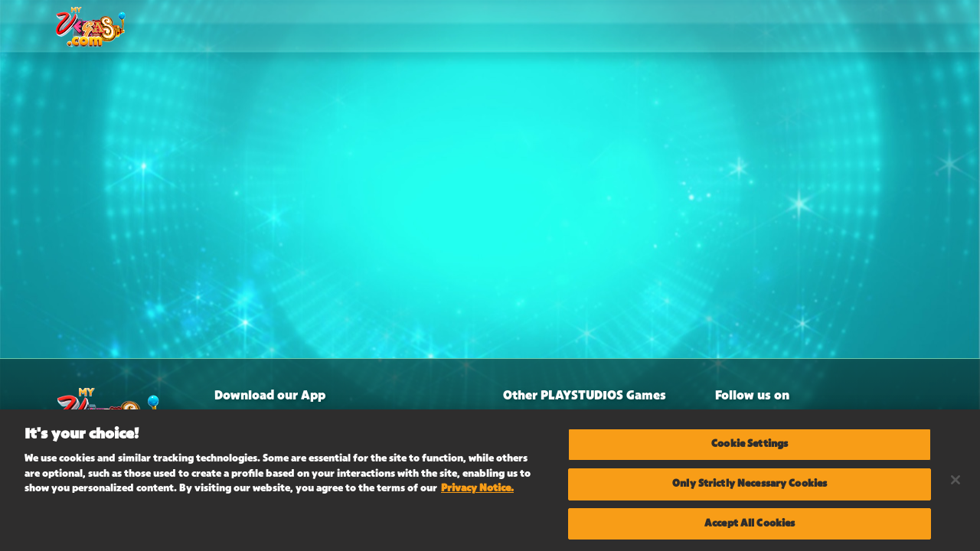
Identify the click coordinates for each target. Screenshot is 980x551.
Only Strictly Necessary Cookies (750, 486)
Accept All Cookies (750, 526)
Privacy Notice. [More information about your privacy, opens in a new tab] (477, 491)
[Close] (955, 483)
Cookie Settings (750, 446)
